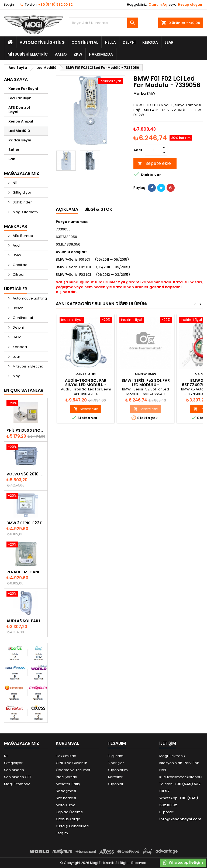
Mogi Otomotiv (25, 212)
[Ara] (103, 23)
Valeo (61, 54)
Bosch (18, 308)
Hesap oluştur (190, 4)
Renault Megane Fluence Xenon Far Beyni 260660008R (26, 572)
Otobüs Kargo (68, 819)
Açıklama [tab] (67, 209)
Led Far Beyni (20, 98)
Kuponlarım (118, 770)
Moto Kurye (66, 805)
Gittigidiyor (22, 193)
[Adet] (153, 150)
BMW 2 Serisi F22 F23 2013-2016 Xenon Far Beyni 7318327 (26, 523)
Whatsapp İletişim (183, 863)
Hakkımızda (101, 54)
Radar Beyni (20, 140)
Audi (16, 245)
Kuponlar (115, 784)
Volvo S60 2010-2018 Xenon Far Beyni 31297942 (26, 474)
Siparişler (116, 763)
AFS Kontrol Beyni (19, 110)
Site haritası (66, 798)
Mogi (17, 376)
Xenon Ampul (21, 121)
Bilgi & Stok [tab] (98, 209)
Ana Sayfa (16, 79)
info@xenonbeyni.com (180, 819)
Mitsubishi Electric (28, 54)
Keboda (150, 42)
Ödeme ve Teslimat (73, 770)
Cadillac (20, 265)
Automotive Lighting (42, 42)
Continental (85, 42)
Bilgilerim (115, 756)
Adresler (115, 777)
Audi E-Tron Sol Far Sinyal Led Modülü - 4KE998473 (86, 385)
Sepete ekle (154, 163)
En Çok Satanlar (24, 390)
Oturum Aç (158, 4)
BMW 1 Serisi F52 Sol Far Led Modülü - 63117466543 (146, 385)
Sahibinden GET (18, 777)
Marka (140, 94)
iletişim (10, 4)
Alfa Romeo (23, 236)
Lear (169, 42)
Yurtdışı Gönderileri (72, 826)
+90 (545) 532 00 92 (55, 4)
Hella (110, 42)
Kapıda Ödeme (69, 812)
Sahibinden (22, 202)
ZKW (78, 54)
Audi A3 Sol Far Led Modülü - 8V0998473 (26, 621)
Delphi (129, 42)
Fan (12, 159)
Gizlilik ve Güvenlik (71, 763)
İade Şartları (66, 777)
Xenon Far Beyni (23, 89)
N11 (15, 183)
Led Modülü (19, 131)
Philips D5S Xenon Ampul (26, 430)
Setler (14, 150)
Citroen (19, 275)
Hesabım (117, 743)
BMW (17, 255)
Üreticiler (16, 289)
